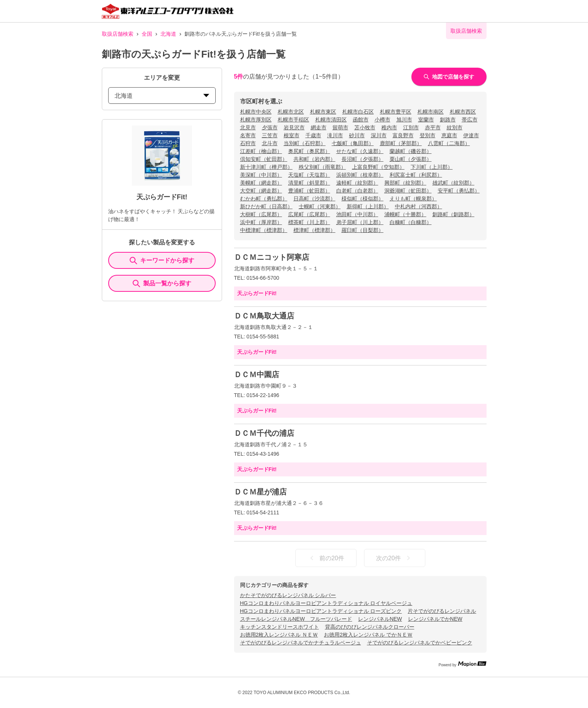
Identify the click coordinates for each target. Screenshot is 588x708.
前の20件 (326, 558)
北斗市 (270, 143)
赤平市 (433, 127)
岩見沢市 (294, 127)
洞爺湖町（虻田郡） (408, 191)
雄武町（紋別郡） (453, 183)
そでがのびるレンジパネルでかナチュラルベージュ (301, 643)
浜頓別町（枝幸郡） (360, 175)
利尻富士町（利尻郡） (416, 175)
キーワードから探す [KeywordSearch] (162, 261)
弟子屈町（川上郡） (360, 222)
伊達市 (471, 135)
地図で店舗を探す (449, 77)
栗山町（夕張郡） (411, 159)
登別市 (428, 135)
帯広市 (470, 120)
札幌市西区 (463, 112)
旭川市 (404, 120)
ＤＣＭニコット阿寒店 (272, 257)
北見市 (248, 127)
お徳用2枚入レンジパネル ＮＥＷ (279, 635)
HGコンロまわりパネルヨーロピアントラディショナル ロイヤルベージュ (326, 603)
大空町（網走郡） (261, 191)
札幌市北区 (291, 112)
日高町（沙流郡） (314, 199)
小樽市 (382, 120)
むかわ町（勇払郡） (264, 199)
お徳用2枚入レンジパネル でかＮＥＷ (368, 635)
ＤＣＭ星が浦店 (260, 492)
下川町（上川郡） (432, 167)
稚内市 (389, 127)
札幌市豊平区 (396, 112)
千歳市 (313, 135)
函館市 (361, 120)
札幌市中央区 (256, 112)
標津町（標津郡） (314, 230)
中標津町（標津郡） (264, 230)
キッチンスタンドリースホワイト (280, 627)
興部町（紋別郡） (405, 183)
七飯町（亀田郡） (353, 143)
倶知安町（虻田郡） (264, 159)
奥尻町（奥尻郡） (309, 151)
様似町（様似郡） (363, 199)
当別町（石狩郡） (305, 143)
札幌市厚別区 (256, 120)
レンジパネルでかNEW (435, 619)
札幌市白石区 (358, 112)
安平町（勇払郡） (459, 191)
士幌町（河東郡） (320, 206)
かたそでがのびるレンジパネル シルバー (288, 595)
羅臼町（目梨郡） (363, 230)
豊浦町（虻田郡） (309, 191)
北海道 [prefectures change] (162, 96)
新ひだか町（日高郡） (266, 206)
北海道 (168, 34)
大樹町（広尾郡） (261, 214)
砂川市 (357, 135)
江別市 (411, 127)
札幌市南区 (431, 112)
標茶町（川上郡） (309, 222)
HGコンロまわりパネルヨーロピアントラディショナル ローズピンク (321, 611)
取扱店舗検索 (118, 34)
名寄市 (248, 135)
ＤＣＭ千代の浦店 (264, 433)
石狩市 (248, 143)
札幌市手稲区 (293, 120)
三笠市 (270, 135)
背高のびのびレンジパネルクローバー (370, 627)
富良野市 (403, 135)
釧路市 (448, 120)
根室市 (292, 135)
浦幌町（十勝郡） (405, 214)
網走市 (319, 127)
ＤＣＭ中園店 (257, 374)
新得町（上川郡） (368, 206)
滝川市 (335, 135)
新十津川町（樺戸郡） (266, 167)
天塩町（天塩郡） (309, 175)
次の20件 (395, 558)
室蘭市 (426, 120)
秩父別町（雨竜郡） (322, 167)
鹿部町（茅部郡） (401, 143)
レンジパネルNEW (380, 619)
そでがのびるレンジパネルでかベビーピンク (420, 643)
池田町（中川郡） (357, 214)
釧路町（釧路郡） (453, 214)
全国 (147, 34)
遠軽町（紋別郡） (357, 183)
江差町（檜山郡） (261, 151)
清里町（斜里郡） (309, 183)
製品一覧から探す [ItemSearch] (162, 284)
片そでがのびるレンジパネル (442, 611)
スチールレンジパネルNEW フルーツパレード (296, 619)
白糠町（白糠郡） (411, 222)
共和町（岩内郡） (314, 159)
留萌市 (340, 127)
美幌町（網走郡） (261, 183)
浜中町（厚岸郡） (261, 222)
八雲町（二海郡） (449, 143)
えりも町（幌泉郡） (413, 199)
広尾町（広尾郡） (309, 214)
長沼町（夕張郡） (363, 159)
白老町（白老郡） (357, 191)
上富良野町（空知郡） (378, 167)
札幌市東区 (323, 112)
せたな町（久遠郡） (360, 151)
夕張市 (270, 127)
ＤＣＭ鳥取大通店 (264, 316)
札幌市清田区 (331, 120)
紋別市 (455, 127)
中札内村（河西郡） (419, 206)
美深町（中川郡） (261, 175)
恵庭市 (449, 135)
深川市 (379, 135)
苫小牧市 (365, 127)
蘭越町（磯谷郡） (411, 151)
